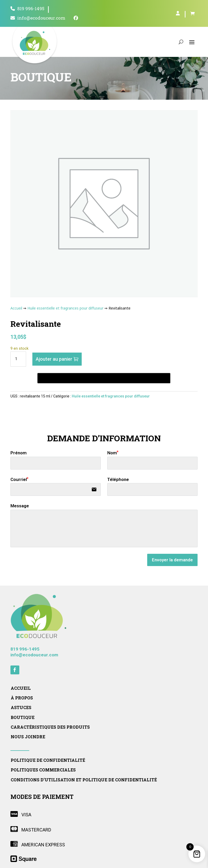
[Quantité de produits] (18, 359)
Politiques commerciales (43, 770)
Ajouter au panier (54, 359)
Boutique (23, 717)
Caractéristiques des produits (50, 727)
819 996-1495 (27, 9)
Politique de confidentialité (48, 760)
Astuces (21, 708)
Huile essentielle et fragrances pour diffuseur (65, 308)
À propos (22, 698)
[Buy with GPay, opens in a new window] (104, 378)
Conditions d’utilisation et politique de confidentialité (84, 780)
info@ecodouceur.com (38, 18)
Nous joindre (28, 737)
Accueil (16, 308)
